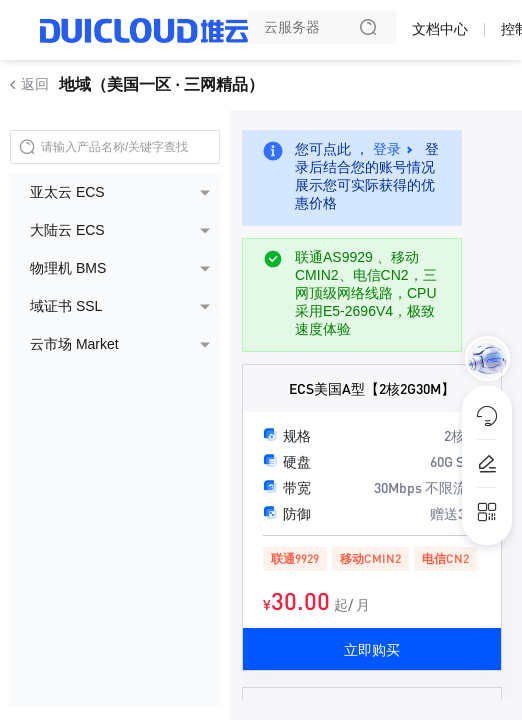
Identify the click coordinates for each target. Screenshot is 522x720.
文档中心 (440, 29)
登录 (387, 149)
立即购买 (372, 649)
